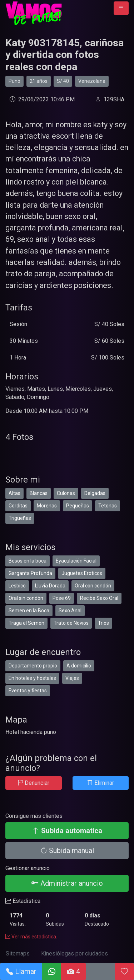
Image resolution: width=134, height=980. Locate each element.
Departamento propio (33, 666)
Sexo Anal (70, 611)
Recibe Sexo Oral (99, 598)
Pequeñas (78, 506)
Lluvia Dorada (50, 586)
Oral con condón (93, 586)
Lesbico (17, 586)
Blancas (39, 493)
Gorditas (18, 506)
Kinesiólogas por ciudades (75, 954)
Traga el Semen (26, 623)
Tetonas (108, 506)
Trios (103, 623)
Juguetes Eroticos (82, 573)
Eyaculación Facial (76, 561)
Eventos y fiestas (28, 691)
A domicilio (79, 666)
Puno (14, 81)
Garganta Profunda (30, 573)
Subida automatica (67, 831)
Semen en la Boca (29, 611)
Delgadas (95, 493)
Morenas (47, 506)
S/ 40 (63, 81)
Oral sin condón (26, 598)
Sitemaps (18, 954)
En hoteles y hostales (32, 678)
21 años (39, 81)
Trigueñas (20, 518)
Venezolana (92, 81)
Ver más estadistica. (31, 937)
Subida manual (67, 851)
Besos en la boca (28, 561)
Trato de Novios (71, 623)
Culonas (66, 493)
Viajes (72, 678)
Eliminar (101, 783)
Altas (14, 493)
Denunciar (33, 783)
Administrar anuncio (67, 883)
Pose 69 (62, 598)
